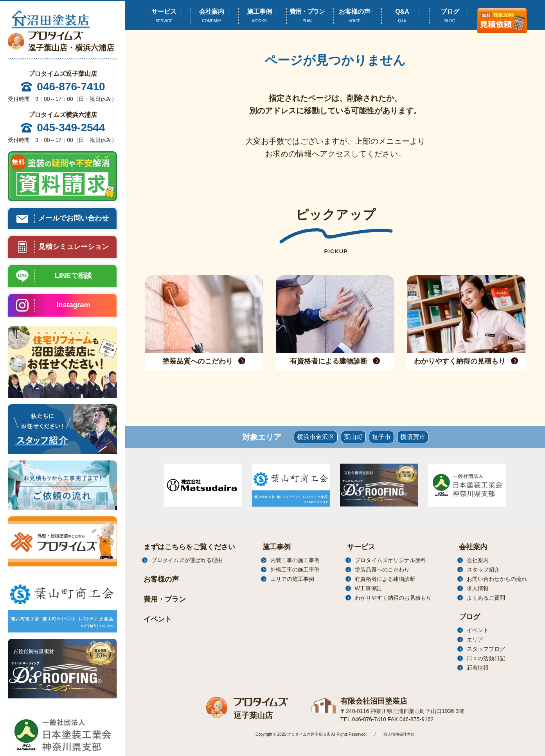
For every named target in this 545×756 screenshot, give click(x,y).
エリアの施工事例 (292, 579)
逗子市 (381, 437)
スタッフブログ (486, 649)
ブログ (450, 16)
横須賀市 (413, 437)
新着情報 (478, 668)
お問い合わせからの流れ (497, 579)
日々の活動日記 (486, 658)
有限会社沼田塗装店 (372, 701)
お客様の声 (354, 16)
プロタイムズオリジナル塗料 (390, 560)
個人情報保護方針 (399, 734)
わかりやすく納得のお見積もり (393, 598)
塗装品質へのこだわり (382, 570)
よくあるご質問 (486, 598)
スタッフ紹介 (483, 570)
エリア (475, 640)
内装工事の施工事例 (295, 560)
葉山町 (353, 437)
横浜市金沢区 (316, 437)
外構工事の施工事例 (295, 570)
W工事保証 (368, 588)
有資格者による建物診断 (385, 579)
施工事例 (259, 16)
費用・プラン (307, 16)
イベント (158, 619)
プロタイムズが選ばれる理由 (187, 560)
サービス (361, 547)
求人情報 (478, 588)
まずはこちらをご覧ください (189, 547)
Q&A (402, 16)
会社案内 (212, 16)
